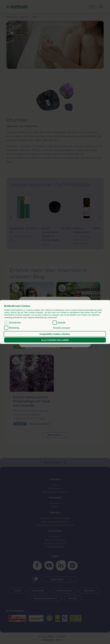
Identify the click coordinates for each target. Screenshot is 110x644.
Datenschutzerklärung (37, 317)
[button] (61, 328)
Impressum (53, 317)
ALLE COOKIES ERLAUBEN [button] (55, 340)
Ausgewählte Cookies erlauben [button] (55, 334)
